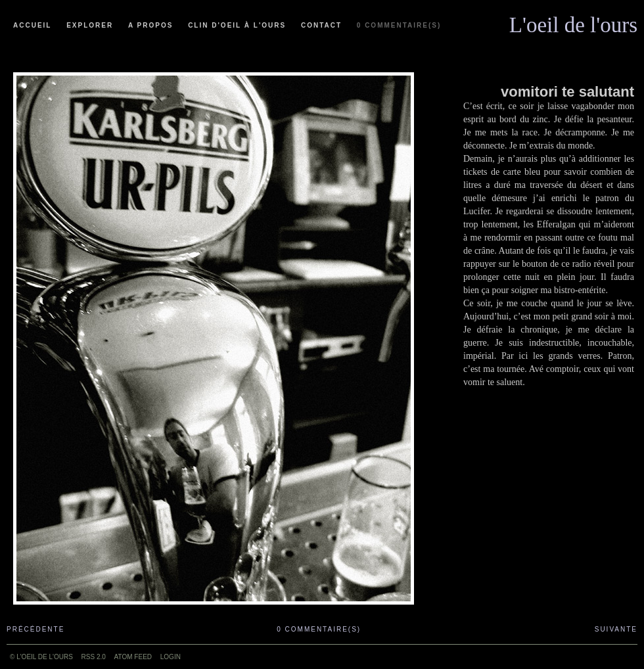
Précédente (35, 629)
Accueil (32, 25)
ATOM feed (133, 657)
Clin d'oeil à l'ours (237, 25)
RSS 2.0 (94, 657)
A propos (150, 25)
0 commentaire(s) (399, 25)
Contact (321, 25)
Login (171, 657)
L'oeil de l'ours (573, 22)
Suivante (616, 629)
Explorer (90, 25)
